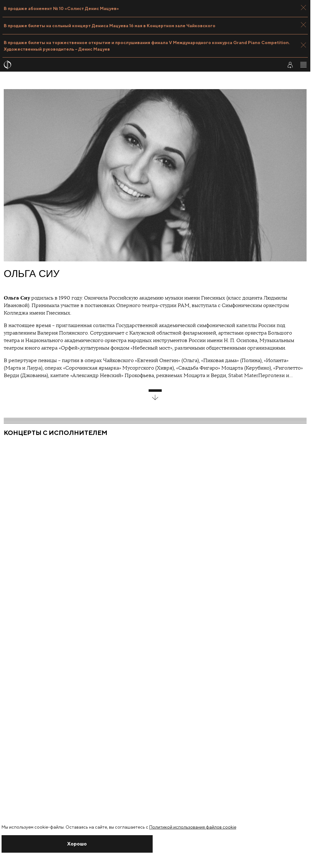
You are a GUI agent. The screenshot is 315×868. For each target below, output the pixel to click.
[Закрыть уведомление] (77, 844)
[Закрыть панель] (303, 8)
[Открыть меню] (303, 65)
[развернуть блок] (155, 395)
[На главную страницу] (139, 65)
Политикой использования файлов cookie (193, 827)
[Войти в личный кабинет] (290, 65)
